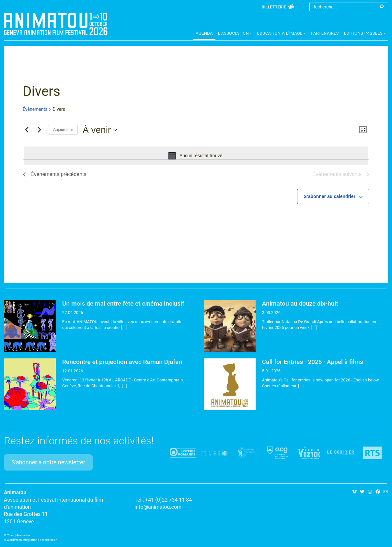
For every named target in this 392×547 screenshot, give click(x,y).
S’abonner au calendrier (330, 196)
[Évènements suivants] (39, 130)
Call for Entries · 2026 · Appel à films (313, 362)
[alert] (196, 156)
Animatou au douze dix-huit (300, 303)
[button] (235, 34)
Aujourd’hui (63, 130)
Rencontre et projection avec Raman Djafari (122, 362)
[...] (124, 327)
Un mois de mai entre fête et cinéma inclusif (123, 303)
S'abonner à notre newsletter (48, 462)
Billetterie (274, 7)
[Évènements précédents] (27, 130)
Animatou (56, 24)
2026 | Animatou (18, 535)
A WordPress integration (21, 540)
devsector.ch (49, 540)
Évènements (35, 109)
